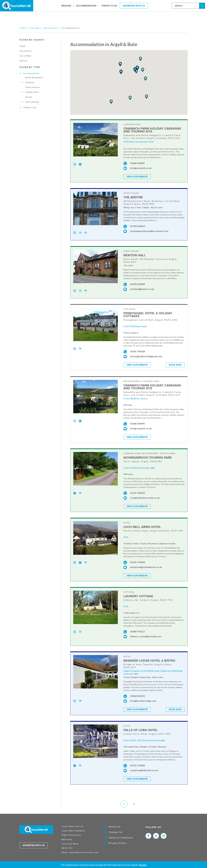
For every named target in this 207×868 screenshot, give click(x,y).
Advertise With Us (134, 6)
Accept (143, 865)
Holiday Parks (32, 92)
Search (202, 6)
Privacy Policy (118, 841)
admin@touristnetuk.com (84, 850)
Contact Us (116, 830)
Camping (30, 82)
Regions (66, 6)
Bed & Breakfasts (34, 77)
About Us (114, 824)
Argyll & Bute (51, 28)
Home (22, 28)
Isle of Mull (25, 56)
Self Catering (32, 102)
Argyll (23, 46)
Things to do (109, 6)
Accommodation (86, 6)
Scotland (34, 28)
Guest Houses (33, 87)
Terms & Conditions (121, 835)
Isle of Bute (26, 51)
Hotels (29, 97)
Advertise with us (34, 843)
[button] (147, 97)
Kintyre (23, 61)
